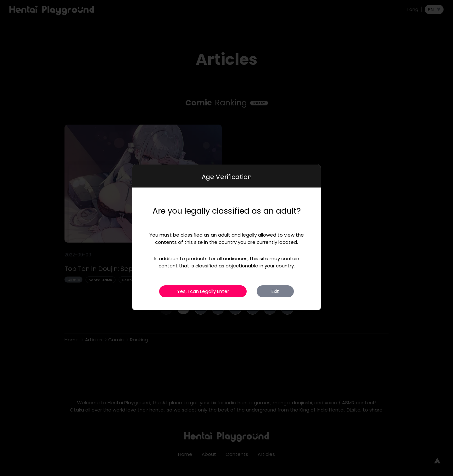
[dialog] (226, 237)
